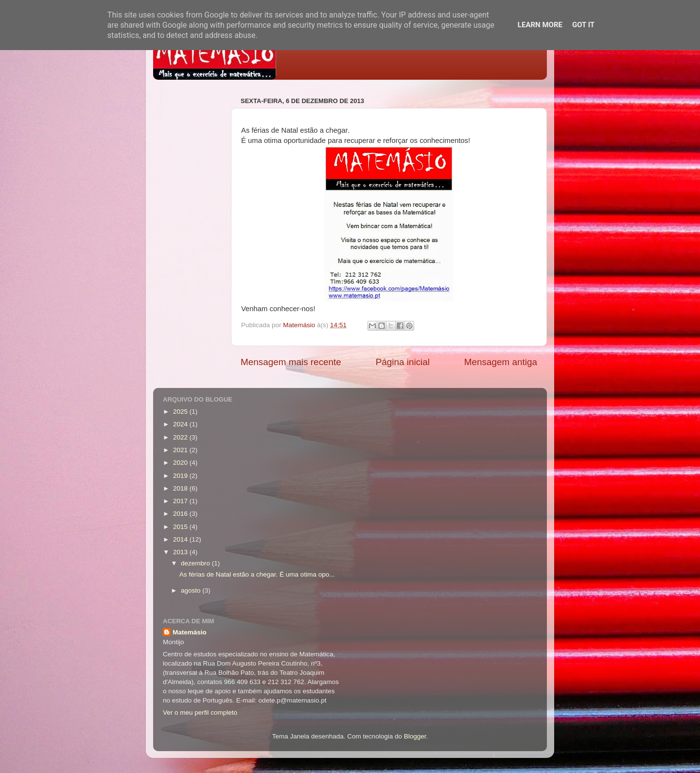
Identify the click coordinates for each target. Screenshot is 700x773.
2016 (181, 514)
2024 (181, 424)
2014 (181, 539)
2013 (181, 552)
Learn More (540, 25)
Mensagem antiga (501, 362)
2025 (181, 412)
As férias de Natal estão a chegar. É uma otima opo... (257, 574)
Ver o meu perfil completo (200, 712)
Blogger (415, 736)
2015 (181, 527)
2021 (181, 450)
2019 (181, 476)
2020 (181, 463)
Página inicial (403, 362)
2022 (181, 437)
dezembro (196, 563)
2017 (181, 501)
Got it (583, 25)
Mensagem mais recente (291, 362)
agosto (192, 590)
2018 (181, 488)
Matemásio (190, 632)
